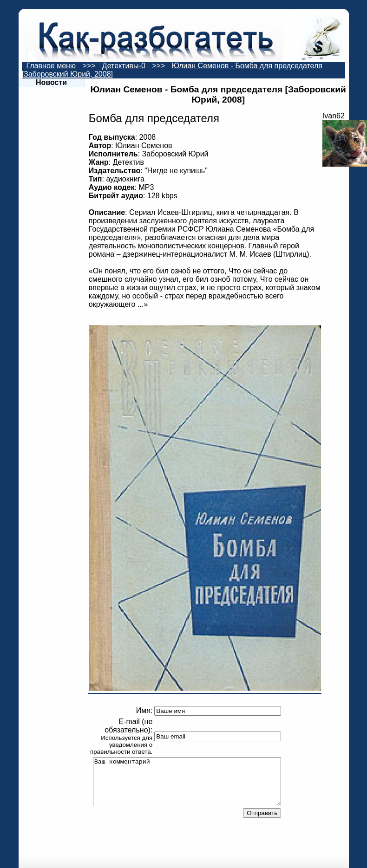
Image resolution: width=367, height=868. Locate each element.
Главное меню (51, 66)
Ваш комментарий (187, 782)
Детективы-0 (124, 66)
